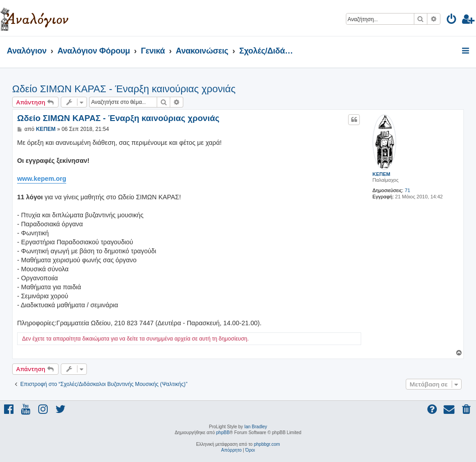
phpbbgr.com (267, 444)
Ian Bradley (256, 427)
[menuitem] (452, 20)
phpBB (223, 433)
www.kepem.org (42, 179)
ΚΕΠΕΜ (381, 174)
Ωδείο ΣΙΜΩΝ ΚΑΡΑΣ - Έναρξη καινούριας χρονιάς (124, 89)
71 (408, 190)
